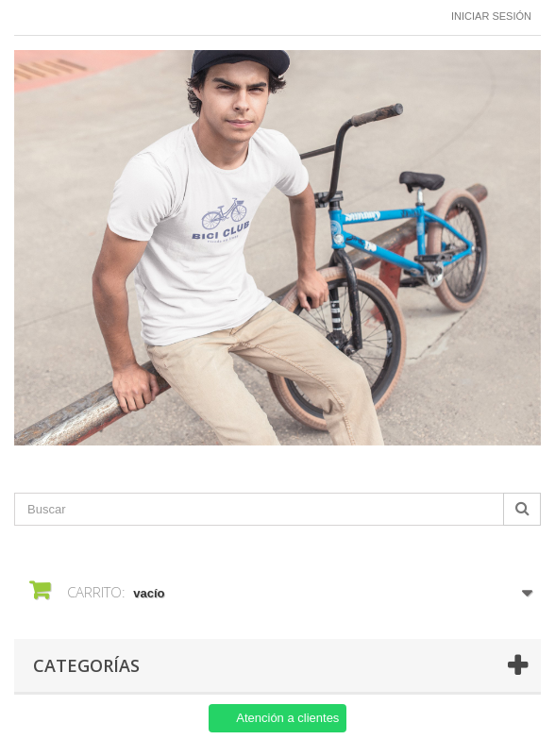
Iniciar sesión (491, 16)
